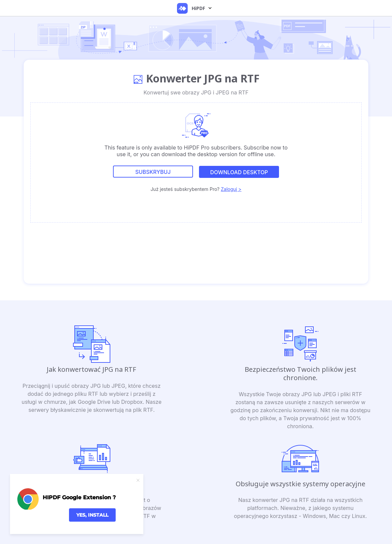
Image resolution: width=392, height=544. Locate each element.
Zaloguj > (231, 189)
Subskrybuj (153, 172)
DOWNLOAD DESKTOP (239, 172)
